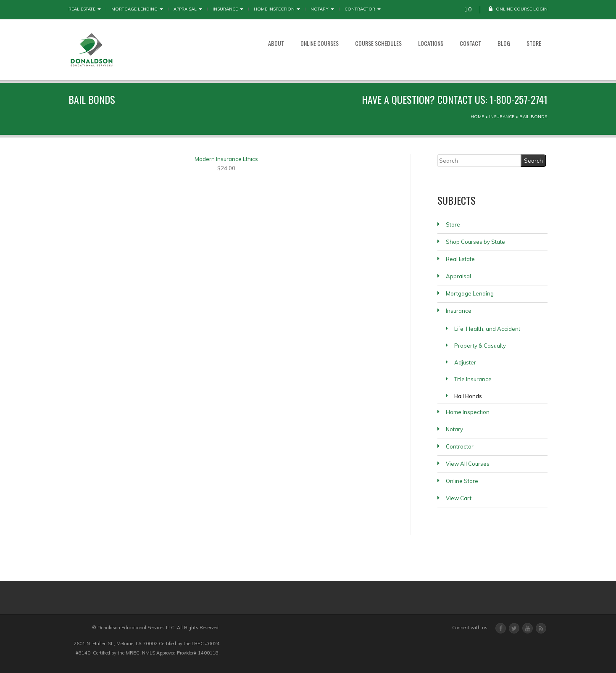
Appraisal (188, 9)
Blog (504, 43)
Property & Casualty (480, 346)
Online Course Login (518, 9)
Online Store (462, 481)
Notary (322, 9)
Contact (470, 43)
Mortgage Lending (137, 9)
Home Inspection (277, 9)
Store (534, 43)
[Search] (479, 161)
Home (477, 117)
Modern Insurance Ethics (226, 159)
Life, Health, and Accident (487, 329)
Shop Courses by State (475, 242)
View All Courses (468, 464)
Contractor (363, 9)
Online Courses (320, 43)
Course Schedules (378, 43)
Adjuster (465, 362)
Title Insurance (473, 379)
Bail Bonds (468, 396)
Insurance (228, 9)
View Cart (459, 498)
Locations (431, 43)
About (276, 43)
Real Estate (85, 9)
